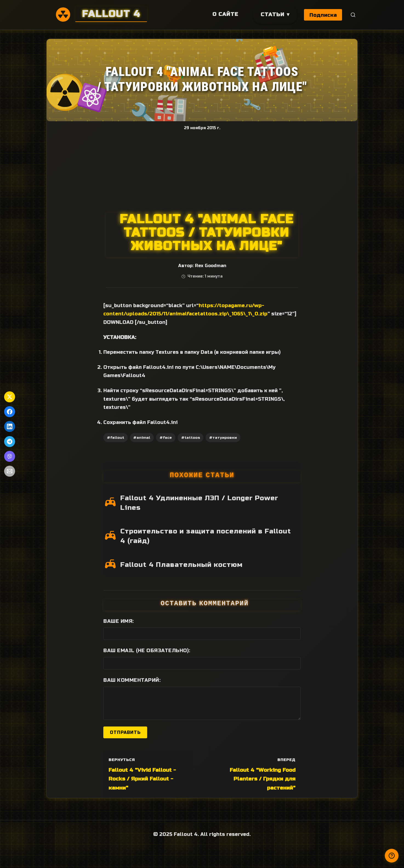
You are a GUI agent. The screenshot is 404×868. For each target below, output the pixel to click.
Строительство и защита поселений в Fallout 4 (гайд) (206, 536)
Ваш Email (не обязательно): (147, 651)
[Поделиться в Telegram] (10, 442)
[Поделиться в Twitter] (10, 397)
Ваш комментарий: (132, 680)
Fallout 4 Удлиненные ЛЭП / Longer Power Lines (199, 503)
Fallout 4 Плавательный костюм (181, 565)
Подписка (323, 15)
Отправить (125, 732)
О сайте (225, 14)
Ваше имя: (119, 621)
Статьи (272, 14)
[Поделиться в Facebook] (10, 412)
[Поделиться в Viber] (10, 456)
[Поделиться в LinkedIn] (10, 426)
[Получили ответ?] (392, 856)
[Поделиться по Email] (10, 471)
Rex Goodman (210, 266)
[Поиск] (353, 15)
